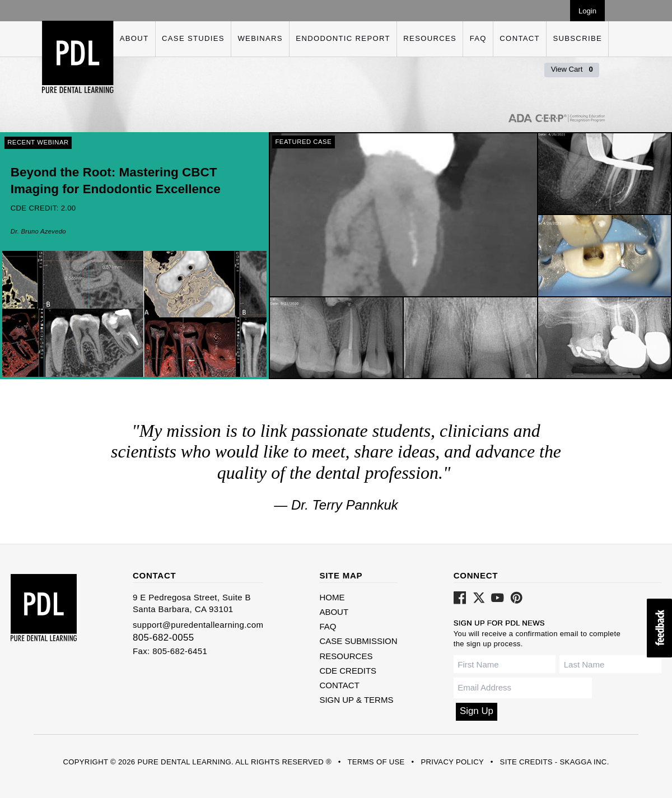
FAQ (478, 38)
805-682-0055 (164, 638)
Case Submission (358, 641)
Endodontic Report (343, 38)
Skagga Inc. (584, 762)
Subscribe (577, 38)
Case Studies (193, 38)
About (134, 38)
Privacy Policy (452, 762)
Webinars (260, 38)
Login (587, 11)
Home (332, 597)
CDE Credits (348, 671)
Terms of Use (376, 762)
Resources (430, 38)
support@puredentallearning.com (198, 625)
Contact (520, 38)
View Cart (572, 69)
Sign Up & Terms (356, 700)
